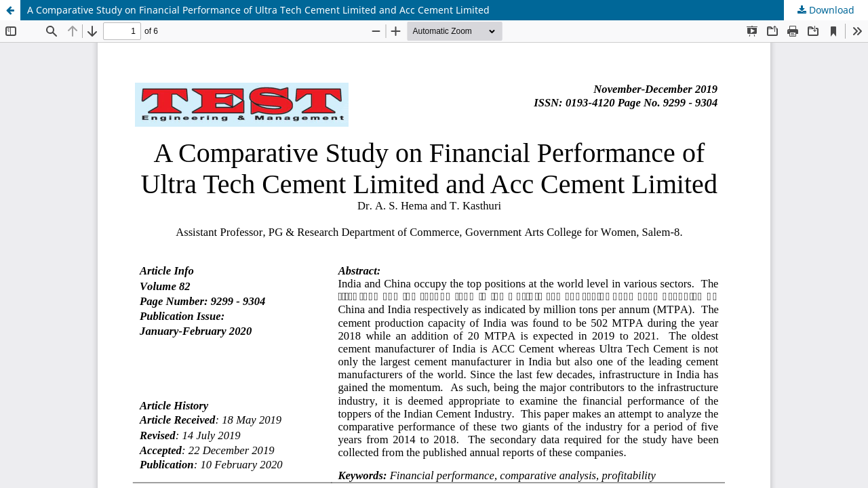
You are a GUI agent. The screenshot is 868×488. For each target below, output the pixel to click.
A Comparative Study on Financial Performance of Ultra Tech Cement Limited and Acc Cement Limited (258, 10)
